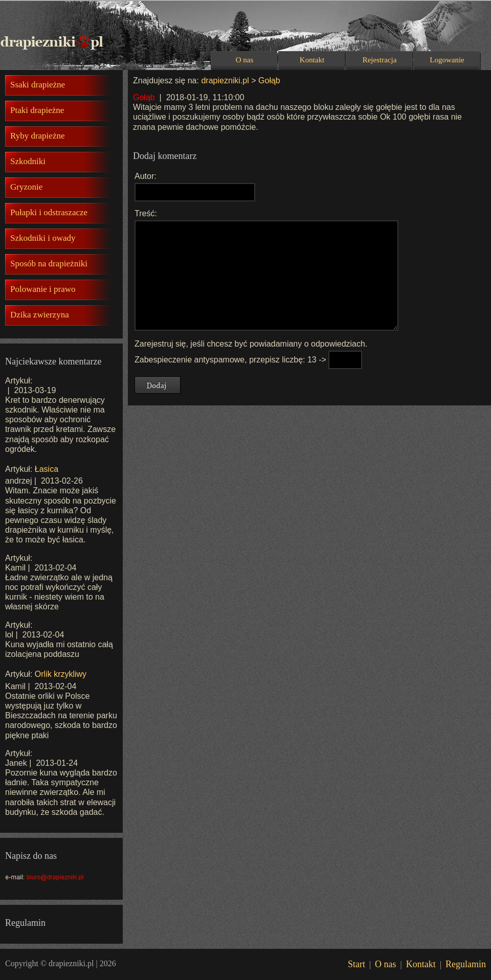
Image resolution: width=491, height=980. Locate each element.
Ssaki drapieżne (38, 85)
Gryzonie (26, 187)
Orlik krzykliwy (61, 674)
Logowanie (447, 60)
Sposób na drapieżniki (49, 264)
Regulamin (466, 964)
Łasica (47, 469)
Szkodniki (28, 161)
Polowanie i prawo (43, 289)
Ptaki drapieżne (37, 110)
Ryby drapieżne (37, 136)
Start (356, 964)
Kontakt (312, 60)
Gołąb (269, 81)
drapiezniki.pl (225, 81)
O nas (245, 60)
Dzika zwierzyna (40, 315)
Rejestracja (380, 60)
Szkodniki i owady (43, 238)
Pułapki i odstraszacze (49, 212)
